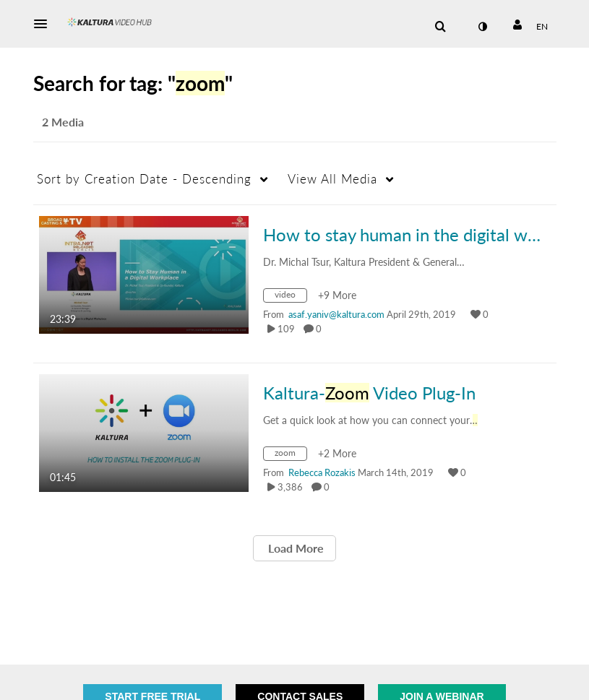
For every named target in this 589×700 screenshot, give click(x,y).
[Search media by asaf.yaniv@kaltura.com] (336, 314)
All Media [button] (332, 179)
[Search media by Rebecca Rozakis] (322, 472)
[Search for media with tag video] (291, 297)
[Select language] (542, 27)
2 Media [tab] (63, 122)
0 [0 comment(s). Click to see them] (321, 329)
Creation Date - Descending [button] (144, 179)
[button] (45, 24)
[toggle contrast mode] (483, 27)
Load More (294, 548)
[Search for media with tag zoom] (291, 455)
